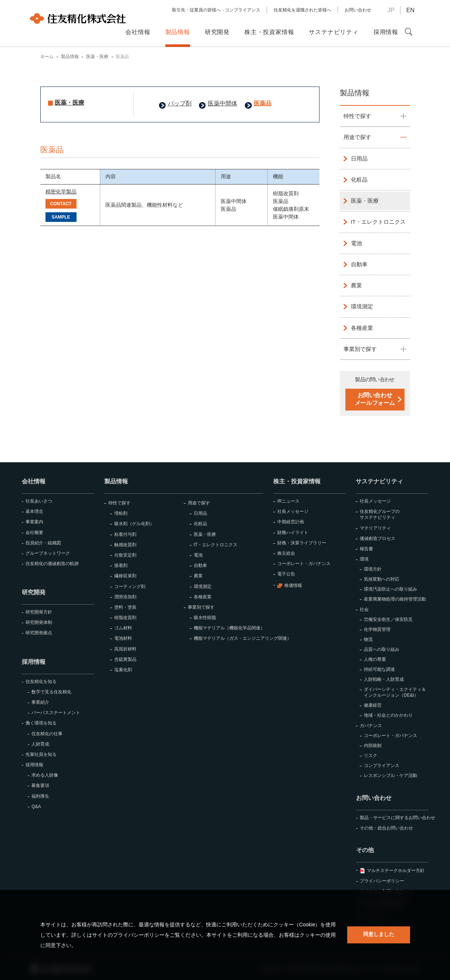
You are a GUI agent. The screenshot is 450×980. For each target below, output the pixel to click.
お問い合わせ (358, 10)
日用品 (359, 158)
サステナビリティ (379, 481)
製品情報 (355, 93)
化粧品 (359, 180)
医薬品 (263, 103)
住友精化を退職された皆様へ (302, 10)
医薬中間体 (223, 103)
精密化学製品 (61, 192)
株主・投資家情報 (297, 481)
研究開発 (34, 592)
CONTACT (61, 204)
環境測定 (362, 306)
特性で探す (357, 116)
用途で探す (357, 137)
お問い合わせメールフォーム (375, 399)
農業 (356, 285)
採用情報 (34, 662)
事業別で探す (360, 349)
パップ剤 (180, 103)
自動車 (359, 264)
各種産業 (362, 328)
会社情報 (34, 481)
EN (410, 10)
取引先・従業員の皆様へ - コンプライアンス (216, 10)
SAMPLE (61, 217)
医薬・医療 (70, 103)
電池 (356, 243)
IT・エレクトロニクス (378, 222)
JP (391, 10)
